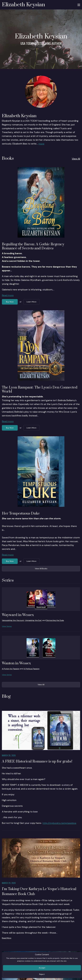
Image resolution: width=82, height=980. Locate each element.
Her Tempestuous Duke (21, 513)
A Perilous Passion (32, 669)
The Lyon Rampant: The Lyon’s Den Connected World (40, 389)
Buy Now (10, 302)
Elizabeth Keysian (23, 5)
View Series (7, 626)
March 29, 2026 (9, 883)
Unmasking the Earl (33, 620)
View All (76, 159)
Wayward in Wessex (18, 615)
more (41, 144)
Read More (7, 938)
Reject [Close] (42, 974)
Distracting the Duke (55, 620)
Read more (8, 295)
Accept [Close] (42, 968)
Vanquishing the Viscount (13, 620)
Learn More (31, 302)
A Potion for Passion (11, 669)
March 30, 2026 (9, 755)
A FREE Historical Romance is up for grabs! (37, 761)
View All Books (41, 569)
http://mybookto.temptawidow (59, 823)
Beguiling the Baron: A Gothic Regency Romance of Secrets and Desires (33, 246)
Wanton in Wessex (16, 663)
